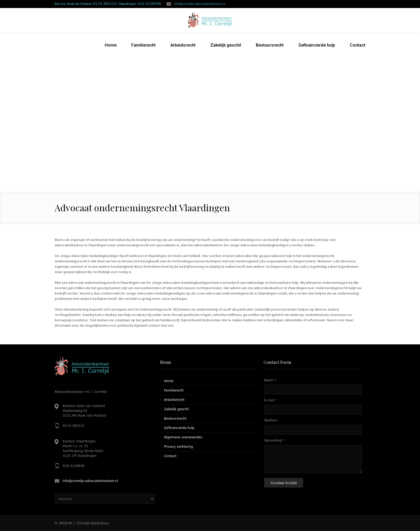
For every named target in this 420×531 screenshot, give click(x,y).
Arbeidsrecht (174, 400)
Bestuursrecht (175, 419)
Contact (170, 456)
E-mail (270, 400)
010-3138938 (149, 4)
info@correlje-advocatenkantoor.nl (200, 4)
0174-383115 (105, 4)
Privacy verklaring (178, 447)
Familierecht (174, 390)
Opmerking (274, 440)
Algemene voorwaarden (183, 437)
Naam (270, 380)
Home (169, 381)
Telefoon (271, 420)
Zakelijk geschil (176, 409)
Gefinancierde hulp (179, 428)
